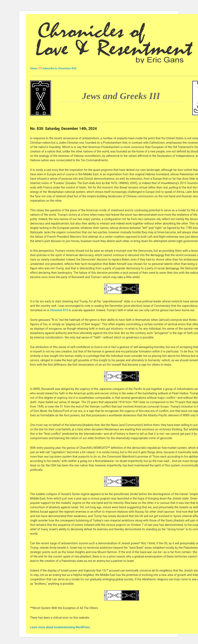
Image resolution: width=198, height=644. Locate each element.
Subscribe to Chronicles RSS (59, 68)
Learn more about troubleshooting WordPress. (60, 627)
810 (59, 310)
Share (34, 68)
